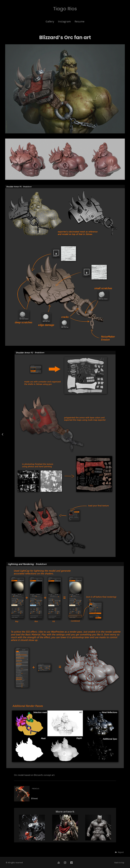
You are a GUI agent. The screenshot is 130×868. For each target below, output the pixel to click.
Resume (80, 21)
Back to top (119, 863)
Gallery (50, 21)
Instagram (64, 21)
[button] (119, 852)
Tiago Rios (65, 9)
